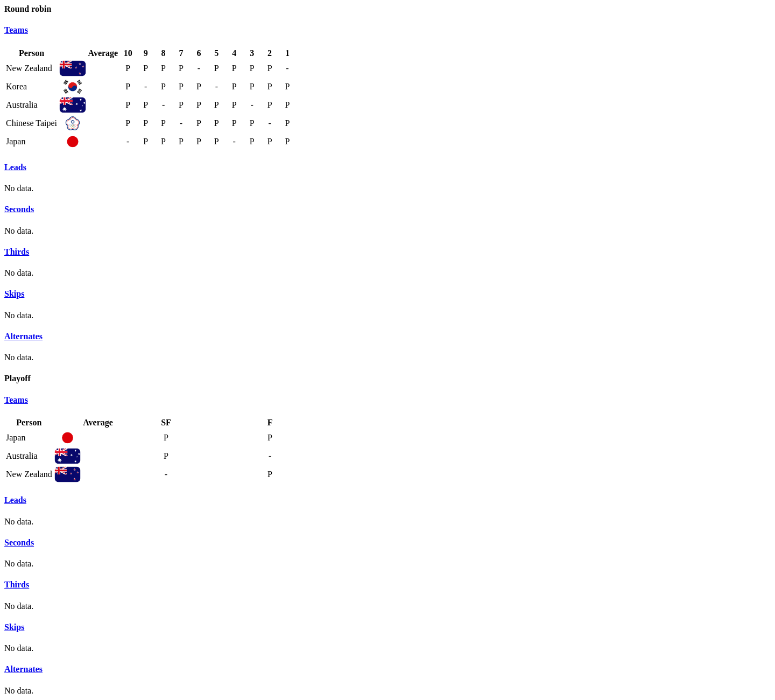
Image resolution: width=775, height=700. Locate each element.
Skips (14, 294)
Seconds (19, 209)
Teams (16, 30)
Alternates (23, 336)
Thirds (17, 252)
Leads (15, 167)
